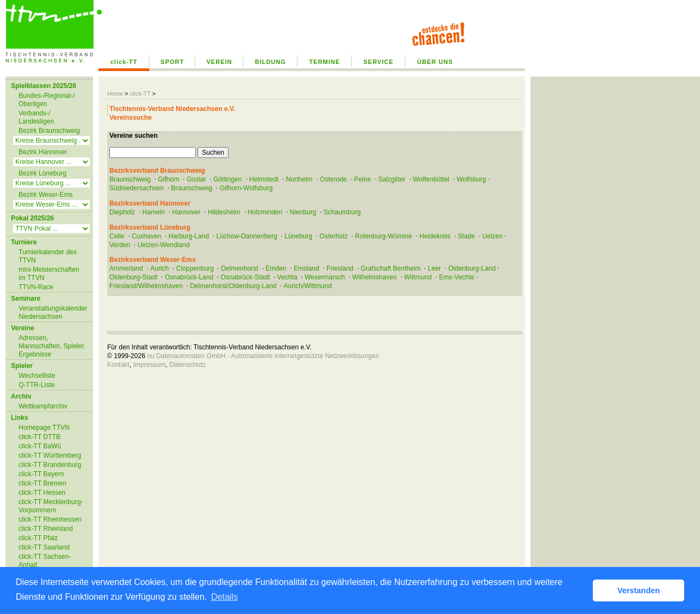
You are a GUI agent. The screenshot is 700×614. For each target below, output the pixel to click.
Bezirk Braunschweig (49, 131)
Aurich (160, 268)
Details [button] (224, 597)
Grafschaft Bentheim (391, 268)
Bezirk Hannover (43, 152)
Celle (117, 236)
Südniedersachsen (136, 188)
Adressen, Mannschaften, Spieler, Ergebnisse (52, 346)
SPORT (173, 62)
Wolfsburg (471, 179)
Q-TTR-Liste (37, 385)
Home (115, 93)
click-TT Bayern (41, 474)
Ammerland (126, 268)
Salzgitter (392, 179)
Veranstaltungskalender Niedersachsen (53, 312)
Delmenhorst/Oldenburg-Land (233, 286)
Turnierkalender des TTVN (48, 256)
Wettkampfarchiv (43, 406)
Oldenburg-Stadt (133, 277)
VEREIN (220, 62)
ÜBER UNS (435, 62)
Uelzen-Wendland (163, 245)
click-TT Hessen (42, 493)
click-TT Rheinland (46, 529)
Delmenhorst (240, 268)
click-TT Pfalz (38, 538)
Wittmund (418, 277)
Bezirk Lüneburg (42, 173)
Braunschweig (130, 179)
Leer (434, 268)
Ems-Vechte (457, 277)
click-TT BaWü (40, 446)
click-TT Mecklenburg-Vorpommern (51, 506)
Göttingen (227, 179)
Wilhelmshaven (374, 277)
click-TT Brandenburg (50, 465)
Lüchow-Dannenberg (246, 236)
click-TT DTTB (39, 437)
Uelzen (492, 236)
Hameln (153, 212)
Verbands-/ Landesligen (36, 117)
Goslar (196, 179)
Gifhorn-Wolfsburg (246, 188)
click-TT (124, 62)
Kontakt (118, 365)
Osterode (333, 179)
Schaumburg (342, 212)
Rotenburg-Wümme (384, 236)
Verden (120, 245)
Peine (363, 179)
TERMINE (325, 62)
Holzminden (265, 212)
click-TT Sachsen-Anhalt (45, 561)
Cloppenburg (195, 268)
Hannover (186, 212)
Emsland (307, 268)
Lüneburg (298, 236)
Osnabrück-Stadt (245, 277)
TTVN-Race (36, 287)
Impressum (149, 365)
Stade (466, 236)
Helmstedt (264, 179)
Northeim (299, 179)
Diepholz (122, 212)
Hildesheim (224, 212)
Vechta (287, 277)
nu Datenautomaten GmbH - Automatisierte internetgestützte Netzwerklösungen (263, 356)
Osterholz (333, 236)
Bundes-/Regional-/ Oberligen (47, 100)
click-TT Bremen (42, 483)
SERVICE (378, 62)
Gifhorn (169, 179)
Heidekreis (435, 236)
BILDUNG (270, 62)
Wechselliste (37, 376)
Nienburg (303, 212)
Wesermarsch (325, 277)
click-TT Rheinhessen (50, 519)
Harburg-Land (189, 236)
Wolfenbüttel (431, 179)
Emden (276, 268)
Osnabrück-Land (189, 277)
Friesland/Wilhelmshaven (146, 286)
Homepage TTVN (44, 428)
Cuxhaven (147, 236)
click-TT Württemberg (50, 455)
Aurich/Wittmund (308, 286)
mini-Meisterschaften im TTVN (49, 274)
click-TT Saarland (44, 547)
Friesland (340, 268)
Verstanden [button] (639, 590)
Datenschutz (187, 365)
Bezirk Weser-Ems (46, 195)
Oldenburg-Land (472, 268)
